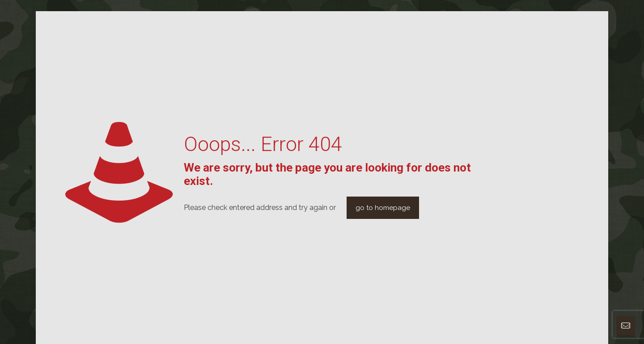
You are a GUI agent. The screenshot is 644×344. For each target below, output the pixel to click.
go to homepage (383, 208)
